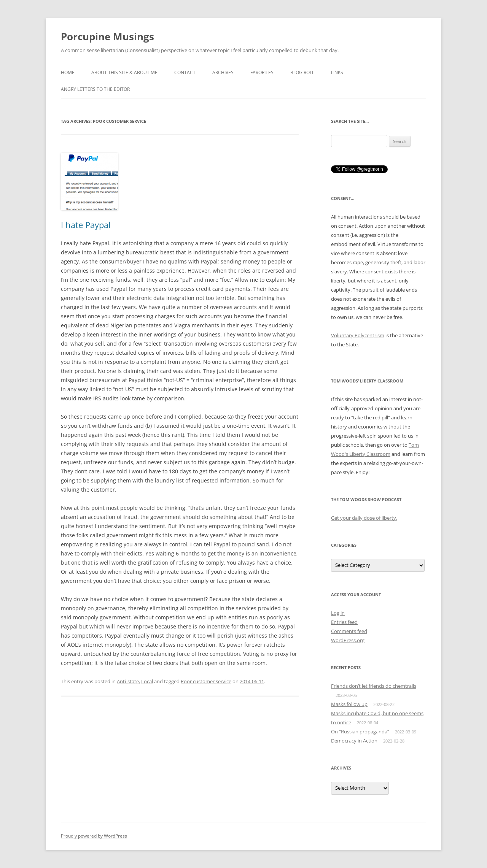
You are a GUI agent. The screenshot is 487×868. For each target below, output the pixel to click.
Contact (185, 72)
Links (337, 72)
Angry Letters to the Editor (95, 89)
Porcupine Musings (107, 36)
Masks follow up (349, 704)
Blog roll (302, 72)
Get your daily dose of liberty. (364, 518)
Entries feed (344, 622)
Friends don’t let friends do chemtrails (374, 686)
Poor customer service (206, 681)
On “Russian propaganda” (360, 732)
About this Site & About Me (124, 72)
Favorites (262, 72)
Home (68, 72)
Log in (338, 613)
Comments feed (349, 631)
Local (147, 681)
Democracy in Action (354, 741)
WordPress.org (348, 640)
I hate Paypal (86, 225)
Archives (223, 72)
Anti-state (128, 681)
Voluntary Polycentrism (358, 335)
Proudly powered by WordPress (94, 836)
